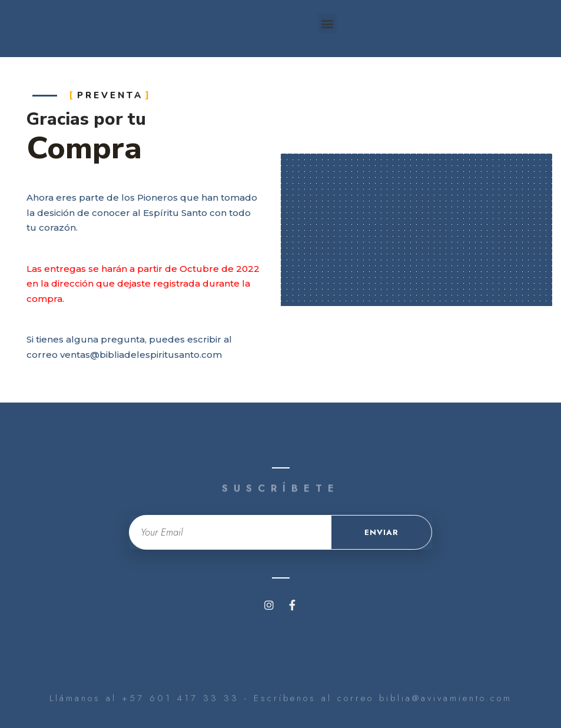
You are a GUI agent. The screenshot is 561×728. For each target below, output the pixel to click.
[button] (327, 23)
